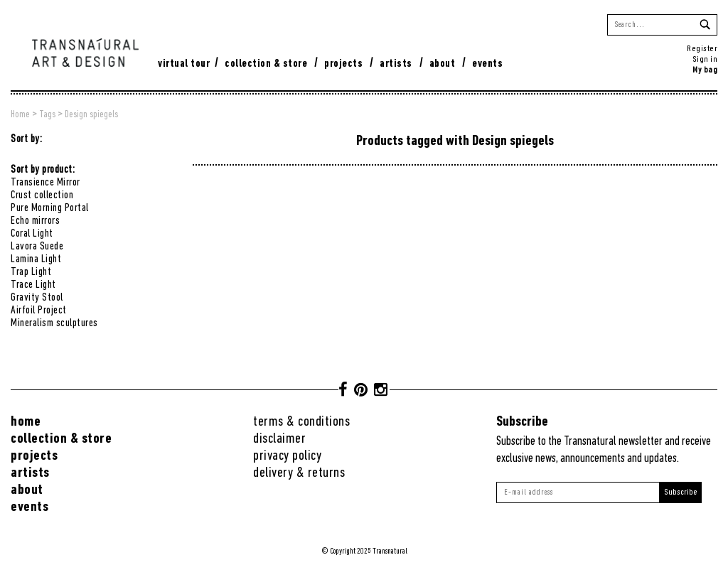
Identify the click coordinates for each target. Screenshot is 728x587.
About (443, 64)
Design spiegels (91, 115)
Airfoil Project (39, 311)
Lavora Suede (37, 247)
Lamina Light (36, 259)
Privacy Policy (287, 456)
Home (20, 115)
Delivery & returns (299, 473)
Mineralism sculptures (54, 323)
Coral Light (32, 234)
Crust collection (42, 195)
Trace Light (33, 285)
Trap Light (31, 272)
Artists (396, 64)
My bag (705, 70)
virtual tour (184, 64)
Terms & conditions (301, 422)
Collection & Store (266, 64)
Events (487, 64)
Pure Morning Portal (50, 208)
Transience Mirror (45, 183)
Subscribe (681, 492)
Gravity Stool (37, 298)
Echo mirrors (35, 221)
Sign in (705, 59)
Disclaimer (279, 439)
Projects (343, 64)
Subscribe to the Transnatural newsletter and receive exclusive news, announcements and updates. (604, 450)
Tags (47, 115)
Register (702, 49)
